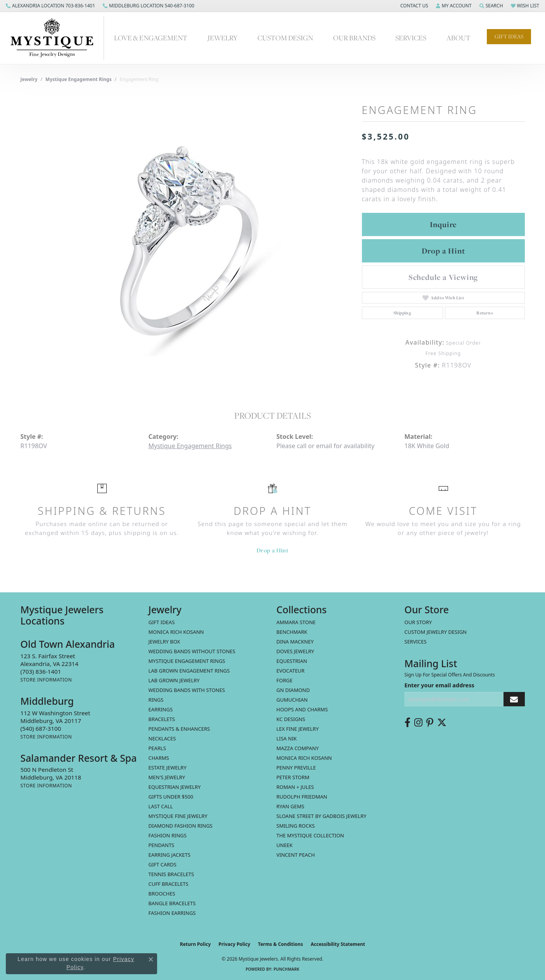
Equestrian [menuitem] (292, 661)
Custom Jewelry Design (436, 632)
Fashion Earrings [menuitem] (172, 913)
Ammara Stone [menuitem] (296, 622)
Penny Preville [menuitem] (296, 768)
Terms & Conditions (280, 944)
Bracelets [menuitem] (162, 719)
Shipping (402, 313)
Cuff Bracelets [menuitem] (169, 884)
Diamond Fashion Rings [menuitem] (181, 826)
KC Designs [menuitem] (291, 719)
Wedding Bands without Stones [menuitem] (192, 651)
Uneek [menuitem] (285, 845)
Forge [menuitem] (285, 680)
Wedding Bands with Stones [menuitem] (187, 690)
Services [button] (411, 38)
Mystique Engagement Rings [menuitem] (187, 661)
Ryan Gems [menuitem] (291, 806)
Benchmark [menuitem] (292, 632)
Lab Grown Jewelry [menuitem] (174, 680)
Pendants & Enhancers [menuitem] (179, 729)
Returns (485, 313)
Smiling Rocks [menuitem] (296, 826)
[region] (187, 240)
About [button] (458, 38)
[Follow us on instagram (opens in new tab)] (418, 723)
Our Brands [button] (354, 38)
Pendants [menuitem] (162, 845)
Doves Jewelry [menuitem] (295, 651)
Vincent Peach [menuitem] (296, 855)
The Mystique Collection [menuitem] (311, 835)
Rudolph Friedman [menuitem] (302, 797)
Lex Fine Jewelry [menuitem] (298, 729)
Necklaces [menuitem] (162, 738)
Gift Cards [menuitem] (163, 864)
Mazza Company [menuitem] (298, 748)
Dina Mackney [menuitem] (295, 642)
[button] (414, 6)
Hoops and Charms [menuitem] (302, 709)
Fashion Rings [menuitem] (168, 835)
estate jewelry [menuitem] (168, 768)
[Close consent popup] (151, 959)
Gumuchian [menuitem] (292, 700)
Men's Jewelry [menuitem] (167, 777)
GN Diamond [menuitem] (293, 690)
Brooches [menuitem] (162, 894)
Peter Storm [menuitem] (293, 777)
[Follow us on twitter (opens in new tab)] (442, 723)
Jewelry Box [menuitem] (164, 642)
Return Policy (196, 944)
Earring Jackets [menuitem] (170, 855)
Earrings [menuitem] (161, 709)
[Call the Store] (41, 671)
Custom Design (285, 38)
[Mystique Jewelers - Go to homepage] (56, 38)
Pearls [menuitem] (157, 748)
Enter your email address (439, 685)
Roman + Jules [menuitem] (295, 787)
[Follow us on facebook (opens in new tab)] (407, 723)
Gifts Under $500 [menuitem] (171, 797)
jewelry (29, 79)
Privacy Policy (234, 944)
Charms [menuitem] (159, 758)
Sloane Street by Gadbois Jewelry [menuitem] (322, 816)
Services (416, 642)
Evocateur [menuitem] (291, 671)
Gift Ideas (509, 36)
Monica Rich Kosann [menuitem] (304, 758)
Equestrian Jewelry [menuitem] (175, 787)
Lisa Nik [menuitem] (287, 738)
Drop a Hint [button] (443, 251)
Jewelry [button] (222, 38)
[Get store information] (46, 680)
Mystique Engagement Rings (79, 79)
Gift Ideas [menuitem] (162, 622)
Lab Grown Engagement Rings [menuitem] (189, 671)
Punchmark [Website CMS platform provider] (286, 969)
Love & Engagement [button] (151, 38)
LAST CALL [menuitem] (161, 806)
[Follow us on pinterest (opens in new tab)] (430, 723)
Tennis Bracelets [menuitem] (171, 874)
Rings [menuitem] (156, 700)
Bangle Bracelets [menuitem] (172, 903)
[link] (50, 6)
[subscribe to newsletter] (514, 699)
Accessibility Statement (338, 944)
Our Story (418, 622)
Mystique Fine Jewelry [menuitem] (178, 816)
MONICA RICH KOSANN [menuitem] (176, 632)
